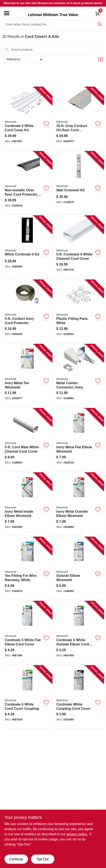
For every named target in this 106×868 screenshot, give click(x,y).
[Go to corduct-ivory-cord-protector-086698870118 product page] (27, 311)
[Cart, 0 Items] (97, 14)
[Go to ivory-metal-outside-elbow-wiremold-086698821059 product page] (79, 504)
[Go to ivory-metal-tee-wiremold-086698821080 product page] (27, 376)
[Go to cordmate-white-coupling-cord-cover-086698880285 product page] (79, 697)
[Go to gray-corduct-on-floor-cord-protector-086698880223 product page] (79, 118)
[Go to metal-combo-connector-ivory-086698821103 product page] (79, 376)
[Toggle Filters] (101, 59)
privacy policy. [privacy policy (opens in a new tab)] (77, 834)
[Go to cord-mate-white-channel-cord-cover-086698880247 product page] (27, 440)
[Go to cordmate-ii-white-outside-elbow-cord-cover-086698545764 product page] (79, 633)
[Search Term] (53, 24)
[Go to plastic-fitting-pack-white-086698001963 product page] (79, 311)
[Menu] (7, 13)
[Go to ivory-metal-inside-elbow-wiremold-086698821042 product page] (27, 504)
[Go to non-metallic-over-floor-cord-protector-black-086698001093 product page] (27, 183)
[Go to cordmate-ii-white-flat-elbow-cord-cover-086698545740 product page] (27, 633)
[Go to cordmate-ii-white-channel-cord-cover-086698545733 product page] (79, 247)
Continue (16, 859)
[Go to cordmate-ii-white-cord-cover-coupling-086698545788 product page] (27, 697)
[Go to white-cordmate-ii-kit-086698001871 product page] (27, 247)
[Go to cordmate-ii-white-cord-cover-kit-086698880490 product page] (27, 118)
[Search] (100, 24)
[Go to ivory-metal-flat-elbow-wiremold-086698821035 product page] (79, 440)
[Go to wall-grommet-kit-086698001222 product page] (79, 183)
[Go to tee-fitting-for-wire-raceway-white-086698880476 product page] (27, 568)
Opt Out (42, 859)
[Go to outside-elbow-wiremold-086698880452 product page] (79, 568)
